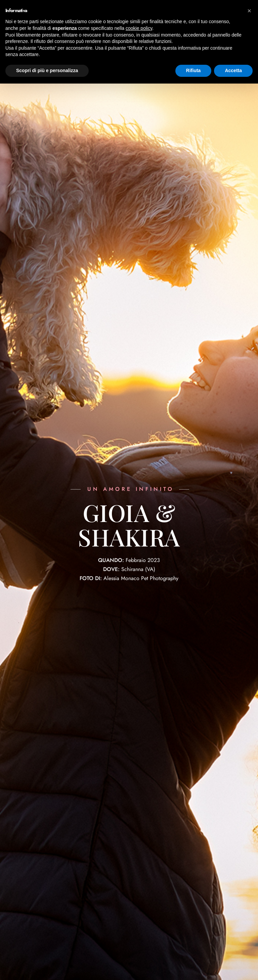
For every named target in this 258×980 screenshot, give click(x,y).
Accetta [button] (233, 70)
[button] (249, 11)
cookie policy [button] (139, 28)
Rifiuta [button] (193, 70)
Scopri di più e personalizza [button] (47, 70)
